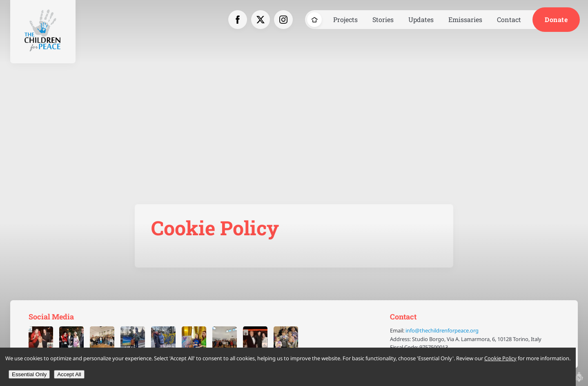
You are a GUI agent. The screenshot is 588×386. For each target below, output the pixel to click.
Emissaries (465, 19)
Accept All (69, 374)
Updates (421, 19)
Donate (556, 19)
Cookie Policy (500, 358)
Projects (345, 19)
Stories (383, 19)
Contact (509, 19)
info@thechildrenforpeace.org (442, 330)
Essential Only (29, 374)
